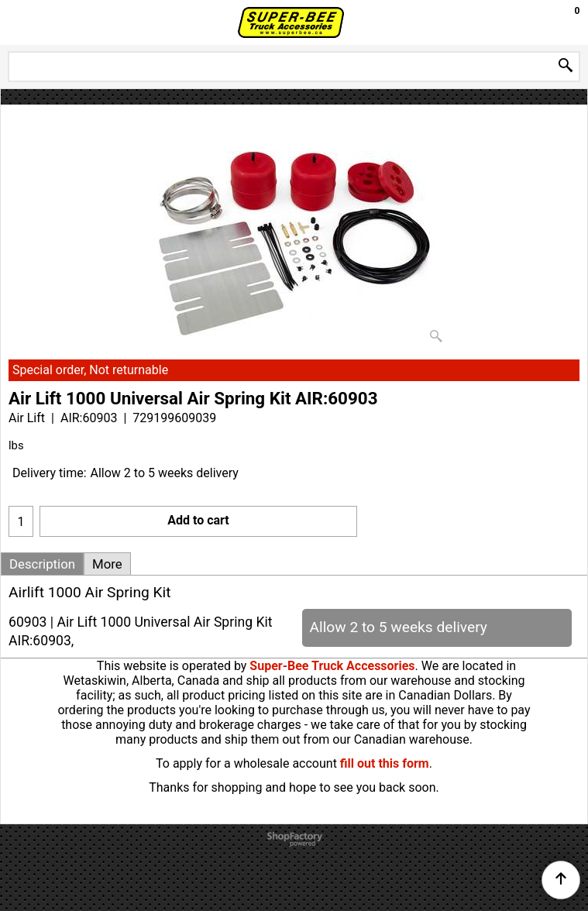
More (107, 564)
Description (42, 564)
